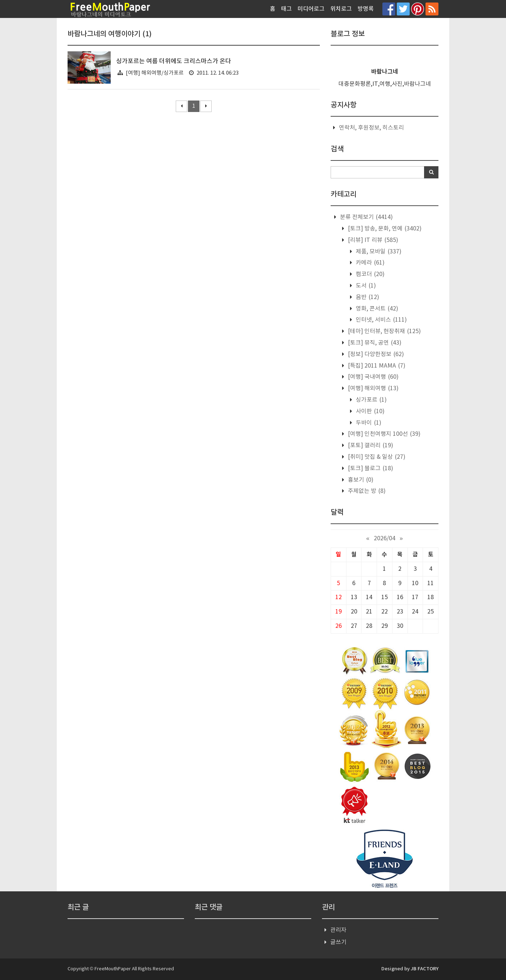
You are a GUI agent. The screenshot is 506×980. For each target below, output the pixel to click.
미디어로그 (311, 9)
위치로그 (341, 9)
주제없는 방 (366, 491)
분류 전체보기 (366, 217)
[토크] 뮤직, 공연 (374, 343)
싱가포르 (371, 400)
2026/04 (385, 538)
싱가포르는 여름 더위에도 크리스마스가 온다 (174, 61)
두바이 (368, 423)
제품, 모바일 (378, 252)
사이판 (369, 411)
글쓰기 (338, 942)
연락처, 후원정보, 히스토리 (371, 128)
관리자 (338, 930)
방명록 (366, 9)
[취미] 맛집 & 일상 (376, 457)
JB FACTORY (425, 969)
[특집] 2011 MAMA (376, 366)
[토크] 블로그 (370, 468)
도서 (365, 286)
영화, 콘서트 (376, 309)
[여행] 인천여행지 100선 (383, 434)
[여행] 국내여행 (372, 377)
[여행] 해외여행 (372, 388)
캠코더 (369, 274)
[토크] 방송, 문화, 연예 (384, 229)
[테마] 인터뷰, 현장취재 (384, 331)
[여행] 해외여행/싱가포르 (155, 73)
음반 (367, 297)
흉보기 (360, 480)
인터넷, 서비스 (381, 320)
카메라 (369, 263)
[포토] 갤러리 (370, 445)
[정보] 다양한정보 (375, 354)
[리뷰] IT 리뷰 (372, 240)
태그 (286, 9)
